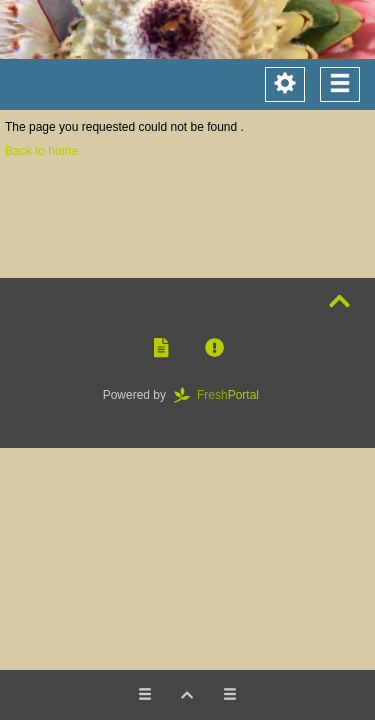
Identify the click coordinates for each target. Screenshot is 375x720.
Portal (223, 395)
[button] (161, 348)
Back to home (41, 151)
